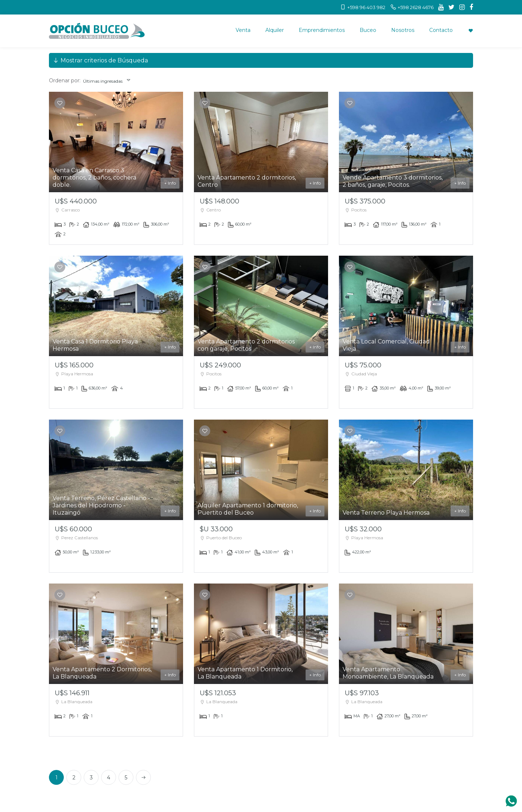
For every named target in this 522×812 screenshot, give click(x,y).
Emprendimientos (322, 30)
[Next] (143, 777)
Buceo (368, 30)
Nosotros (403, 30)
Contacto (441, 30)
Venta (243, 30)
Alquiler (275, 30)
